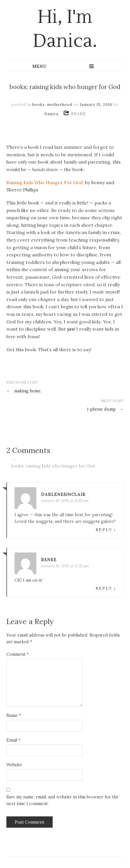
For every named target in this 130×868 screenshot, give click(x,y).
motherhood (60, 105)
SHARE (78, 114)
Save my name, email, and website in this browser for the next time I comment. (63, 800)
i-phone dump (105, 409)
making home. (24, 391)
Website (14, 765)
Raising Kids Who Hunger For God (44, 182)
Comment (18, 654)
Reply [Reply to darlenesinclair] (104, 530)
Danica (51, 114)
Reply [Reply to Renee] (104, 588)
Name (14, 715)
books (39, 105)
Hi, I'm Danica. (65, 29)
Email (13, 740)
